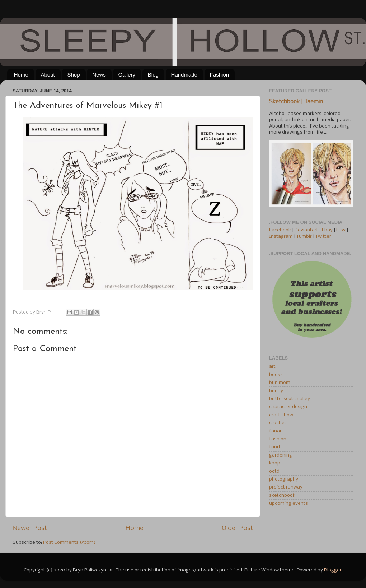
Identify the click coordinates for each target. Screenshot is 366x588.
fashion (278, 439)
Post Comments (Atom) (69, 543)
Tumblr (305, 237)
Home (21, 75)
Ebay (327, 230)
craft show (281, 415)
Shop (73, 75)
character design (288, 407)
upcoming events (288, 503)
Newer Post (30, 528)
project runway (286, 487)
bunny (276, 391)
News (99, 75)
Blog (153, 75)
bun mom (280, 383)
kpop (275, 463)
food (274, 447)
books (276, 375)
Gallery (127, 75)
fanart (276, 431)
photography (284, 479)
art (272, 367)
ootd (274, 471)
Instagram (281, 237)
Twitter (323, 237)
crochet (278, 423)
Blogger (333, 570)
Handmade (184, 75)
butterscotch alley (290, 399)
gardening (281, 455)
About (48, 75)
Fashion (219, 75)
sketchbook (282, 496)
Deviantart (306, 230)
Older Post (237, 528)
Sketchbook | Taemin (296, 102)
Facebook (280, 230)
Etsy (341, 230)
